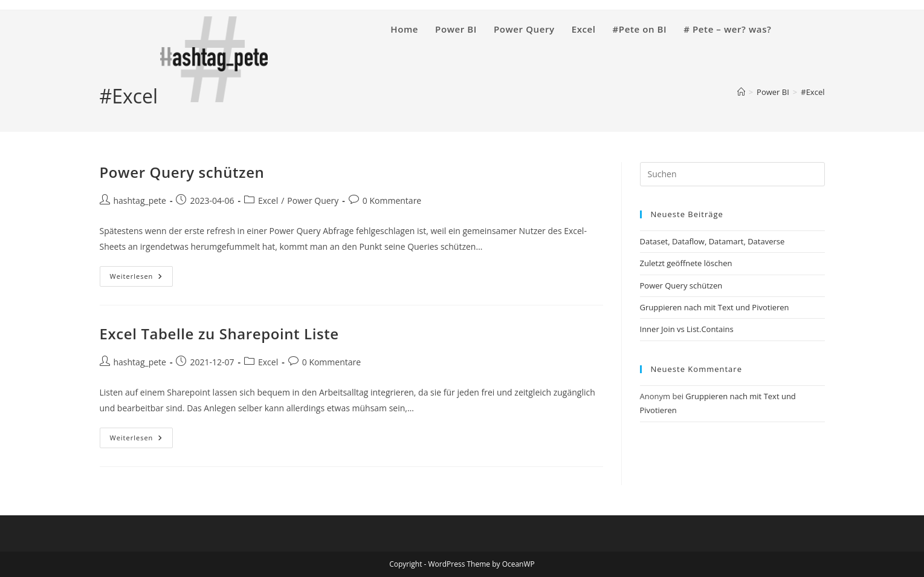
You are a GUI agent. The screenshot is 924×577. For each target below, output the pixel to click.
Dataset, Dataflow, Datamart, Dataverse (712, 241)
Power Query (313, 200)
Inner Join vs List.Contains (687, 329)
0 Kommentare (392, 200)
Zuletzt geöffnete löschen (686, 263)
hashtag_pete (140, 200)
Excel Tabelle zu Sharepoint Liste (219, 334)
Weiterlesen (142, 279)
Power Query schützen (182, 172)
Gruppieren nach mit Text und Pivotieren (715, 307)
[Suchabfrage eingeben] (732, 174)
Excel (268, 200)
